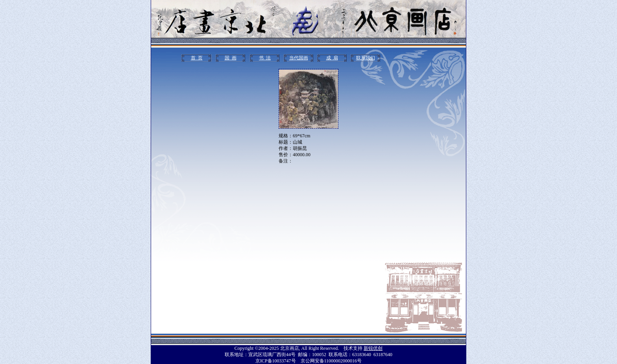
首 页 (197, 58)
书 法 (265, 58)
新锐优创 (373, 348)
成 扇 (332, 58)
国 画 (231, 58)
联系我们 (366, 58)
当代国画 (299, 58)
